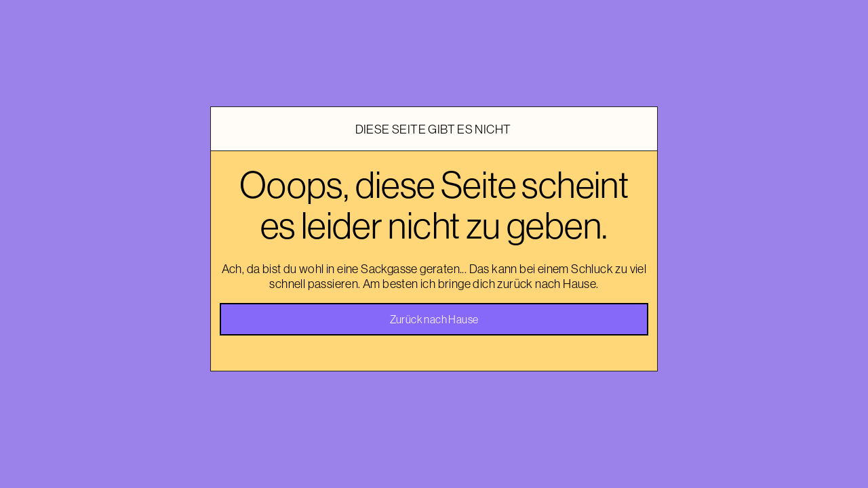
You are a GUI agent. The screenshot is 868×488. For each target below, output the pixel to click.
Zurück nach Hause (434, 319)
